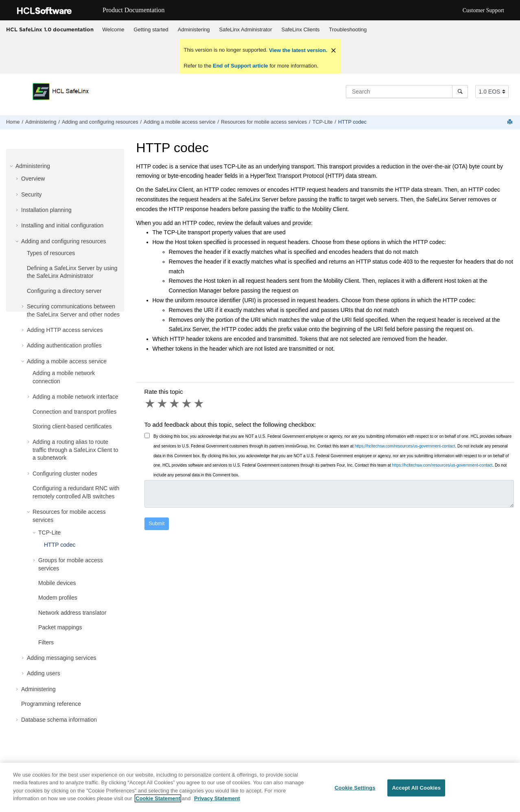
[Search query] (407, 92)
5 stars (199, 404)
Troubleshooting (348, 29)
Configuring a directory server (64, 291)
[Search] (460, 92)
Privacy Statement (217, 803)
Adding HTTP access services (65, 330)
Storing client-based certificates (72, 426)
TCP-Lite (323, 122)
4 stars (187, 404)
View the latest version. (297, 50)
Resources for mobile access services (264, 122)
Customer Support (483, 10)
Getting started (151, 29)
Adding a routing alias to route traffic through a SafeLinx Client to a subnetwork (75, 450)
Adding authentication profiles (64, 345)
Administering (194, 29)
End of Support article (240, 66)
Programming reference (51, 704)
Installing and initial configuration (62, 225)
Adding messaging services (61, 658)
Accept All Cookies (416, 792)
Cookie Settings (355, 792)
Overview (33, 179)
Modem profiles (58, 598)
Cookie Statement (158, 803)
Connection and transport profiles (74, 412)
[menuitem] (113, 30)
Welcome (114, 29)
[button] (12, 166)
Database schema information (59, 720)
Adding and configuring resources (100, 122)
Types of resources (51, 253)
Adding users (44, 673)
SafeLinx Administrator (246, 29)
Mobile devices (57, 583)
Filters (46, 642)
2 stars (163, 404)
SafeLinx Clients (301, 29)
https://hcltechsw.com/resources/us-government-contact (405, 446)
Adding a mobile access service (179, 122)
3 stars (175, 404)
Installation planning (46, 210)
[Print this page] (511, 122)
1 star (151, 404)
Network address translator (72, 613)
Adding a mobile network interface (75, 397)
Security (32, 194)
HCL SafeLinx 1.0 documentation (50, 29)
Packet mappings (60, 627)
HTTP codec (352, 122)
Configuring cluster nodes (65, 474)
